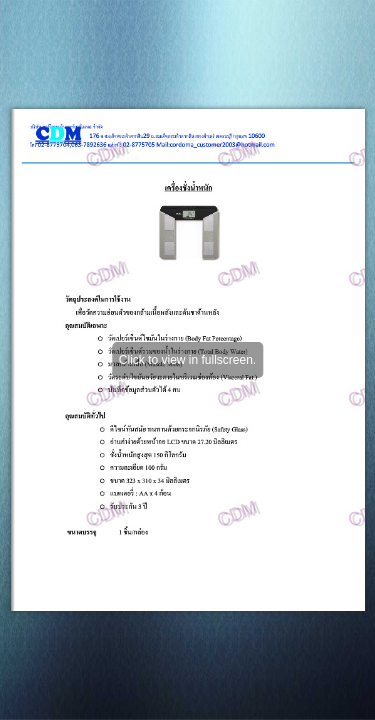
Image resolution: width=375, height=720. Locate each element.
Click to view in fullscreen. (187, 360)
